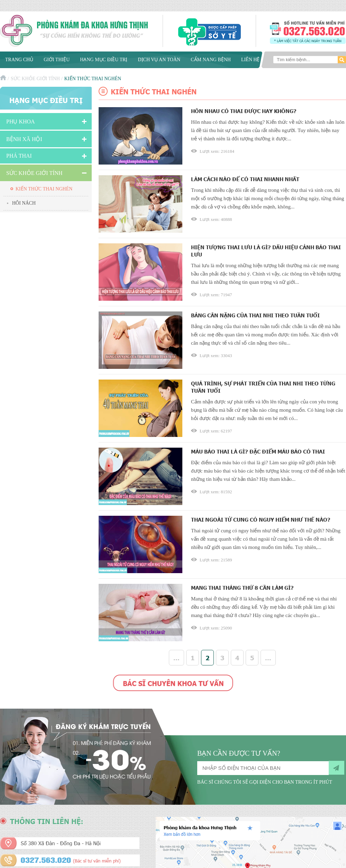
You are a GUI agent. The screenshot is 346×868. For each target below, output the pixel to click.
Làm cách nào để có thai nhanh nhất (245, 179)
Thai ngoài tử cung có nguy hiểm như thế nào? (261, 519)
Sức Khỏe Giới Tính (35, 79)
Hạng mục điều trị (104, 60)
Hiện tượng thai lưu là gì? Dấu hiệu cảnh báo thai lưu (266, 251)
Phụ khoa (21, 122)
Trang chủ (19, 60)
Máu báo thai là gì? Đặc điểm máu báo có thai (258, 451)
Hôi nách (24, 203)
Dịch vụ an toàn (159, 60)
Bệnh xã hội (24, 139)
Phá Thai (19, 156)
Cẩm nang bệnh (211, 60)
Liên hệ (251, 60)
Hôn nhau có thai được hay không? (244, 111)
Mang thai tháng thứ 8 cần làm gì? (242, 587)
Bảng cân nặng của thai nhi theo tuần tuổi (255, 315)
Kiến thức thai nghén (44, 189)
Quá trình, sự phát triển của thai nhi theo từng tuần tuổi (263, 387)
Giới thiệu (57, 60)
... (176, 658)
